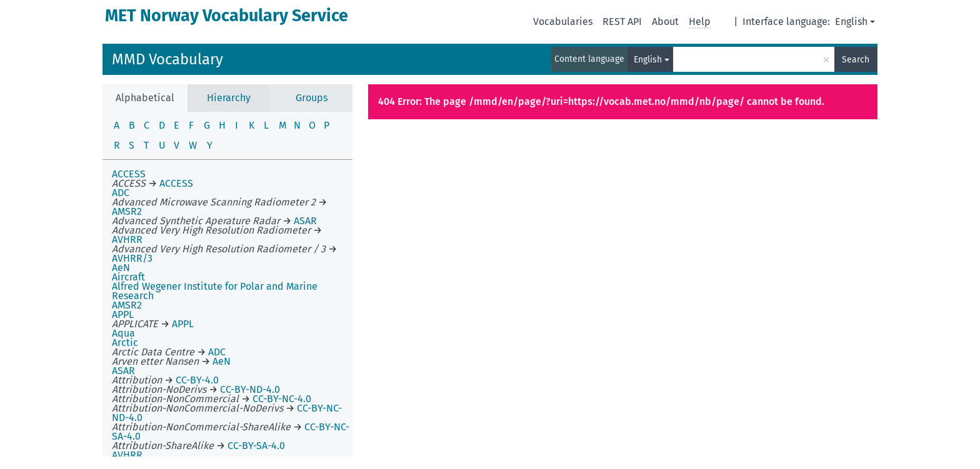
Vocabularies (563, 22)
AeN (121, 268)
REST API (622, 22)
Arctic (125, 343)
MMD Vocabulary (167, 59)
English (851, 22)
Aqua (123, 333)
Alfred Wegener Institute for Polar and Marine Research (215, 291)
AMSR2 (127, 305)
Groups (312, 98)
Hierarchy (229, 98)
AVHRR (127, 455)
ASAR (123, 371)
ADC (121, 193)
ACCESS (129, 174)
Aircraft (128, 277)
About (665, 22)
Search (856, 60)
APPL (123, 314)
